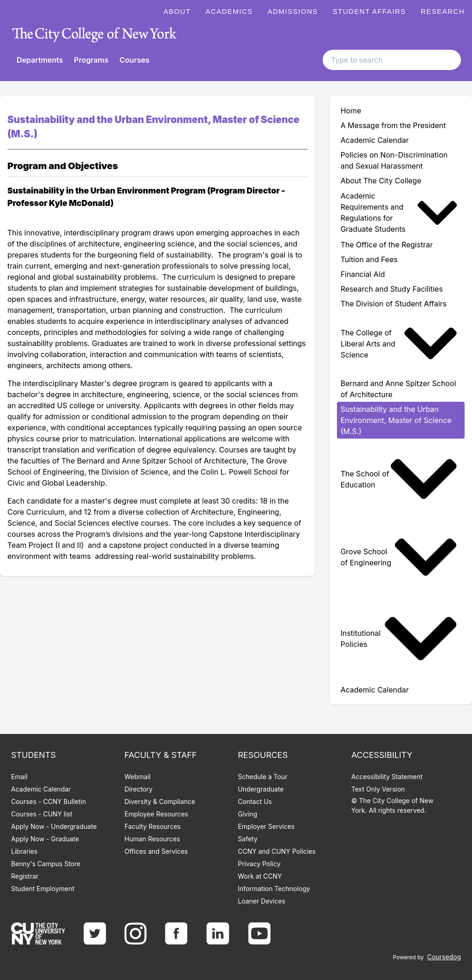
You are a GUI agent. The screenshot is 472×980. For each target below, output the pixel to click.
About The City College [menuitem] (381, 181)
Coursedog (444, 957)
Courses (134, 60)
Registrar (25, 876)
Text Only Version (378, 789)
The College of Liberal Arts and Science (399, 343)
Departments (40, 60)
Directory (139, 789)
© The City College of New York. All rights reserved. (392, 805)
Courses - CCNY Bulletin (49, 801)
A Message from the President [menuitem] (393, 125)
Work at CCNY (260, 876)
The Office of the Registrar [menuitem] (387, 245)
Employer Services (266, 826)
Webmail (138, 777)
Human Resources (152, 839)
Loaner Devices (262, 901)
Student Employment (43, 889)
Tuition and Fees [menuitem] (369, 259)
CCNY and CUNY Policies (277, 851)
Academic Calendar (41, 789)
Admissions (293, 11)
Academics (229, 11)
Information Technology (274, 889)
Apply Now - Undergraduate (54, 826)
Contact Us (255, 801)
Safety (248, 839)
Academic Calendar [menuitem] (375, 140)
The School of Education (399, 479)
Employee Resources (156, 814)
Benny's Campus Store (46, 864)
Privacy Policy (259, 864)
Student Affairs (369, 11)
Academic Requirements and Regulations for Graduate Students (399, 213)
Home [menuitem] (351, 111)
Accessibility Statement (387, 777)
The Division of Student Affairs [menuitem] (394, 304)
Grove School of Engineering (399, 557)
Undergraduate (261, 789)
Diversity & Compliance (160, 801)
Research (443, 11)
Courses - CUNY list (42, 814)
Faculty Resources (153, 826)
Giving (248, 814)
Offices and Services (156, 851)
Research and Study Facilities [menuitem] (392, 289)
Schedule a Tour (263, 777)
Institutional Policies (399, 639)
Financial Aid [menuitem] (363, 274)
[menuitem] (401, 213)
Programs (91, 60)
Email (19, 777)
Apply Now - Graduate (45, 839)
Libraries (24, 851)
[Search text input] (392, 60)
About (177, 11)
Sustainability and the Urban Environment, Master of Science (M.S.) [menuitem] (396, 420)
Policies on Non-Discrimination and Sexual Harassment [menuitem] (394, 160)
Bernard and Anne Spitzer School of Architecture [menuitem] (398, 389)
